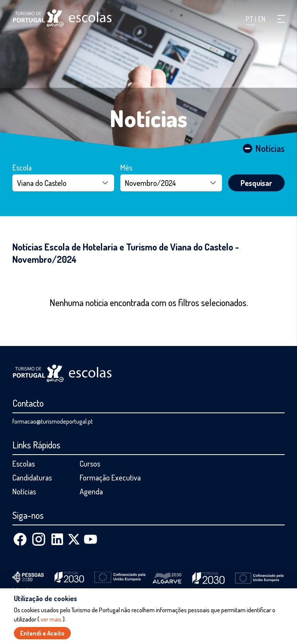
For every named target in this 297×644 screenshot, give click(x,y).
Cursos (90, 463)
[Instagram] (39, 539)
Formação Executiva (110, 477)
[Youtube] (90, 539)
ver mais (51, 620)
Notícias (149, 118)
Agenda (91, 491)
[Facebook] (20, 539)
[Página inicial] (62, 18)
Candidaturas (32, 477)
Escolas (24, 463)
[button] (281, 19)
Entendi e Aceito (42, 634)
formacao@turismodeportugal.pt (53, 421)
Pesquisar (256, 183)
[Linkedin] (57, 539)
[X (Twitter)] (74, 539)
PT (250, 19)
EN (262, 19)
